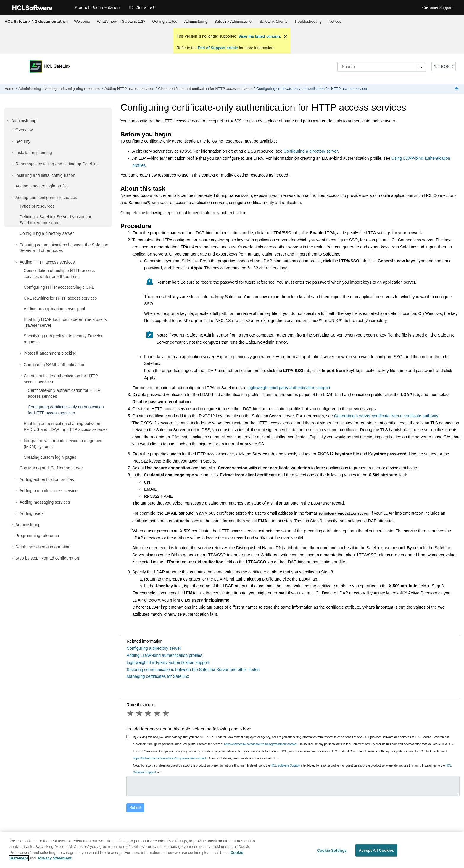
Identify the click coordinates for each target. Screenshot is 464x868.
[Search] (420, 67)
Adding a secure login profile (42, 186)
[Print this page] (457, 89)
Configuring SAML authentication (54, 365)
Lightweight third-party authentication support (289, 388)
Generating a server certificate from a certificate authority (386, 416)
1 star (131, 713)
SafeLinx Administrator (233, 21)
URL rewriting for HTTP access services (60, 298)
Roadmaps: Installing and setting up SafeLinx (57, 164)
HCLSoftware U (142, 8)
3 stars (149, 713)
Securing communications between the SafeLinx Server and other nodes (193, 669)
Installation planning (34, 153)
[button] (9, 121)
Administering (196, 21)
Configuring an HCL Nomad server (51, 468)
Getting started (165, 21)
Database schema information (43, 547)
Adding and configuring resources (73, 89)
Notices (335, 21)
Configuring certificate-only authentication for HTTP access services (312, 89)
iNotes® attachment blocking (50, 353)
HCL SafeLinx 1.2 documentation (36, 21)
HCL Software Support (286, 765)
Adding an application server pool (54, 309)
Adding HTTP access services (129, 89)
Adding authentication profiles (47, 479)
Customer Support (437, 8)
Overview (24, 130)
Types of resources (37, 206)
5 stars (166, 713)
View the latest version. (259, 37)
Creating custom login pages (50, 457)
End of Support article (218, 48)
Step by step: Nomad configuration (47, 558)
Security (23, 141)
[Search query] (382, 67)
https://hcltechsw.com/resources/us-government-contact (261, 744)
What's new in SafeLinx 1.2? (121, 21)
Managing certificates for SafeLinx (158, 676)
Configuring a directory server (47, 233)
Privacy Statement (55, 861)
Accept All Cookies (376, 853)
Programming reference (37, 536)
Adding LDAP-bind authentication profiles (164, 655)
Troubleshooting (308, 21)
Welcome (82, 21)
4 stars (157, 713)
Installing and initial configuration (45, 175)
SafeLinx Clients (273, 21)
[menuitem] (82, 22)
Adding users (32, 513)
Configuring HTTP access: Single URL (59, 287)
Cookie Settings (332, 853)
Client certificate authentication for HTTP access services (205, 89)
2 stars (140, 713)
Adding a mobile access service (49, 491)
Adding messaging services (45, 502)
